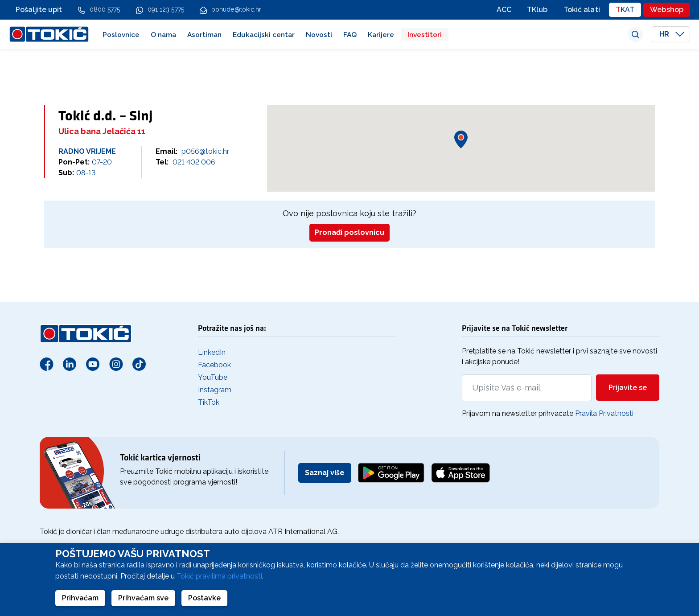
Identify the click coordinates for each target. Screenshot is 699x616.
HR (672, 34)
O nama (163, 35)
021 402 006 (194, 162)
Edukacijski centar (264, 35)
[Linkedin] (70, 364)
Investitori (425, 35)
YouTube (213, 377)
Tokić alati (582, 10)
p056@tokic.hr (205, 151)
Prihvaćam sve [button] (143, 598)
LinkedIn (212, 352)
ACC (504, 10)
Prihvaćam (80, 598)
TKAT (625, 10)
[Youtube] (93, 364)
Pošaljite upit (39, 10)
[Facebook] (46, 364)
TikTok (209, 402)
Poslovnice (121, 35)
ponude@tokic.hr (236, 9)
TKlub (537, 10)
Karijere (381, 35)
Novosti (319, 35)
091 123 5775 (166, 9)
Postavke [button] (204, 598)
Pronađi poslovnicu (349, 232)
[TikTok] (139, 364)
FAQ (350, 35)
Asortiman (204, 35)
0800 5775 (105, 9)
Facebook (214, 365)
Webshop (667, 10)
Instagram (215, 390)
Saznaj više (325, 473)
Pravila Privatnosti (604, 413)
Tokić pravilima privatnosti (219, 576)
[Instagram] (116, 364)
